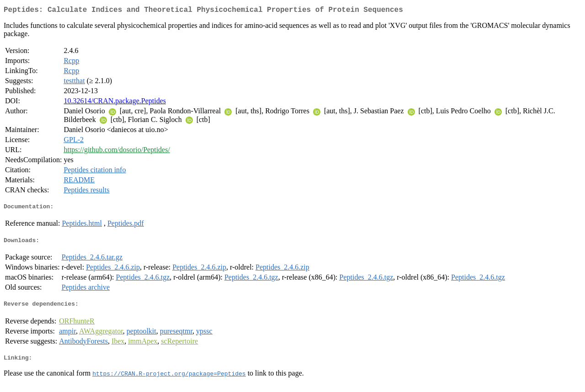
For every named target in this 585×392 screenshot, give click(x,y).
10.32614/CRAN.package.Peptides (115, 103)
